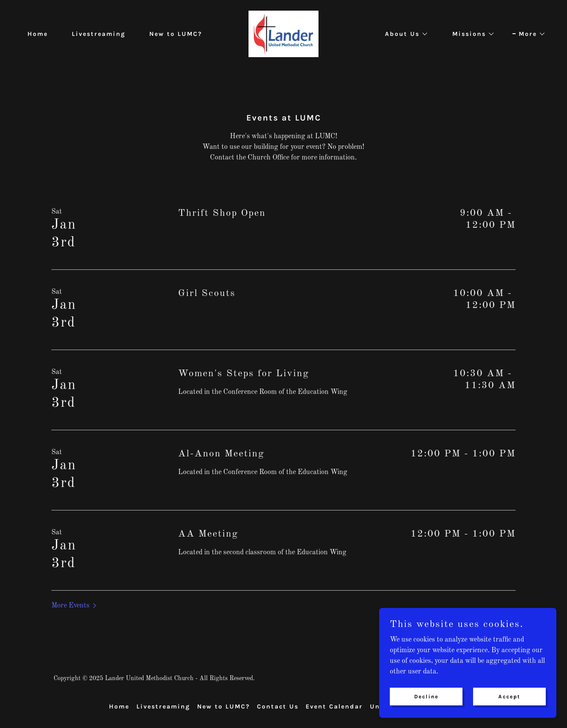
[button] (404, 34)
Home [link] (38, 34)
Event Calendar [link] (334, 707)
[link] (283, 34)
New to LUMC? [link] (176, 34)
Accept (509, 709)
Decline (426, 709)
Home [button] (119, 707)
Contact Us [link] (278, 707)
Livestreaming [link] (99, 34)
